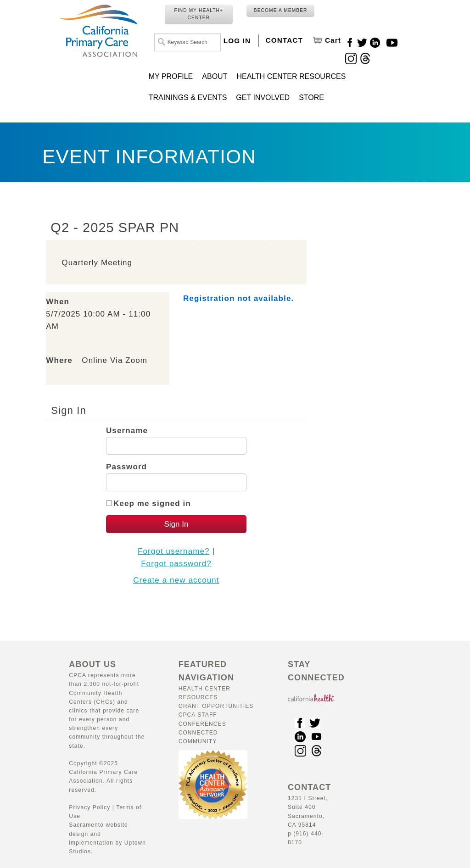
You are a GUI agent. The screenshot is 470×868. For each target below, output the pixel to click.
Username (127, 431)
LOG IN (237, 41)
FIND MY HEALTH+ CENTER (199, 14)
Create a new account (176, 580)
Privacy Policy (90, 807)
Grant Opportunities (216, 706)
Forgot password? (176, 564)
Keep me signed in (152, 504)
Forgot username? (174, 551)
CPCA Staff (198, 715)
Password (126, 467)
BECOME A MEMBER (281, 10)
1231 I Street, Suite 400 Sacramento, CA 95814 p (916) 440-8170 (309, 815)
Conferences (202, 724)
